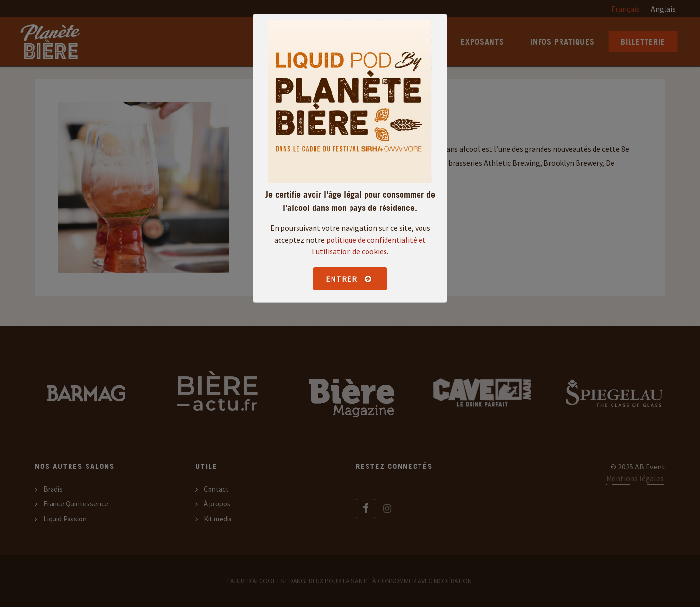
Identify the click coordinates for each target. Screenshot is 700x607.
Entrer (349, 279)
